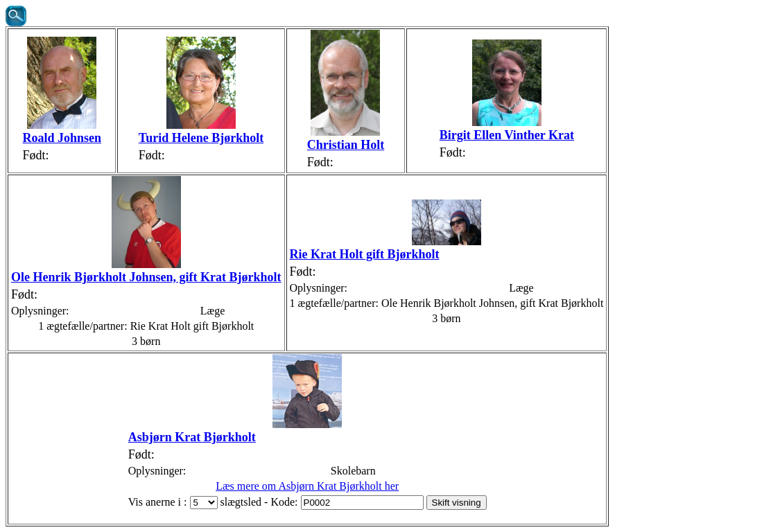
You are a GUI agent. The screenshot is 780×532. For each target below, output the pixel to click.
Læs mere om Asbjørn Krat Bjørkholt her (307, 486)
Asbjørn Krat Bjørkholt (192, 437)
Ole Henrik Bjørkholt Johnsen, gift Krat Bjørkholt (146, 277)
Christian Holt (346, 145)
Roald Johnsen (62, 138)
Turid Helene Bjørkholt (201, 138)
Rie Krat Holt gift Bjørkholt (365, 254)
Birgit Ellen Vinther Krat (507, 135)
